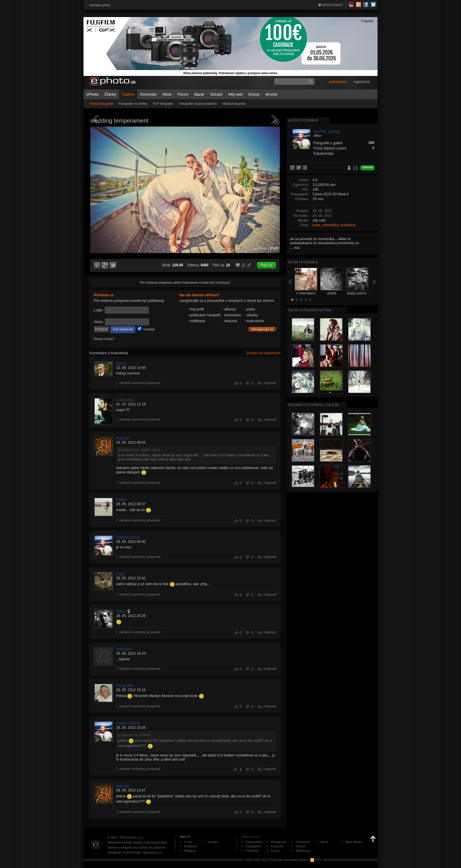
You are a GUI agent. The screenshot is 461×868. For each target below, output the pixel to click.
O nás (188, 842)
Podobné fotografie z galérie (314, 405)
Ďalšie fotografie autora (310, 310)
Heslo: (99, 322)
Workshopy (303, 851)
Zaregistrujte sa (262, 330)
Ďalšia (374, 282)
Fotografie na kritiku (133, 104)
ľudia (316, 225)
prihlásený (223, 282)
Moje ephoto (354, 842)
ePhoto (92, 94)
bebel (121, 500)
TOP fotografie (163, 104)
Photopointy (279, 842)
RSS (316, 860)
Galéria (128, 94)
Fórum (183, 94)
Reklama (190, 851)
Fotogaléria (253, 846)
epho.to (185, 837)
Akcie (167, 94)
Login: (99, 310)
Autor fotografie (303, 120)
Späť (290, 282)
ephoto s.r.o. (135, 838)
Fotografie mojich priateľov (198, 104)
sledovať (368, 167)
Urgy (121, 574)
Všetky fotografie (101, 104)
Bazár (199, 94)
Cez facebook (123, 329)
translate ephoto (100, 5)
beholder (124, 649)
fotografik (125, 686)
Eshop (254, 94)
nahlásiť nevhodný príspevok (140, 383)
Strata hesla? (104, 339)
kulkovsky (125, 400)
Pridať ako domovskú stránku (289, 860)
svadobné (348, 225)
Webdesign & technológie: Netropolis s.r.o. (135, 853)
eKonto (271, 94)
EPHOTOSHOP (333, 5)
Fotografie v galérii (328, 143)
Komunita (148, 94)
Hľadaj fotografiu (234, 104)
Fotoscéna (303, 842)
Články (110, 94)
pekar (121, 363)
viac (297, 248)
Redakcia (190, 846)
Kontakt (213, 842)
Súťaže (216, 94)
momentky (330, 225)
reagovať (270, 383)
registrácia (361, 82)
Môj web (235, 94)
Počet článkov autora (330, 148)
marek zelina (128, 537)
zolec (121, 611)
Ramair (123, 438)
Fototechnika (324, 154)
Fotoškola (252, 851)
